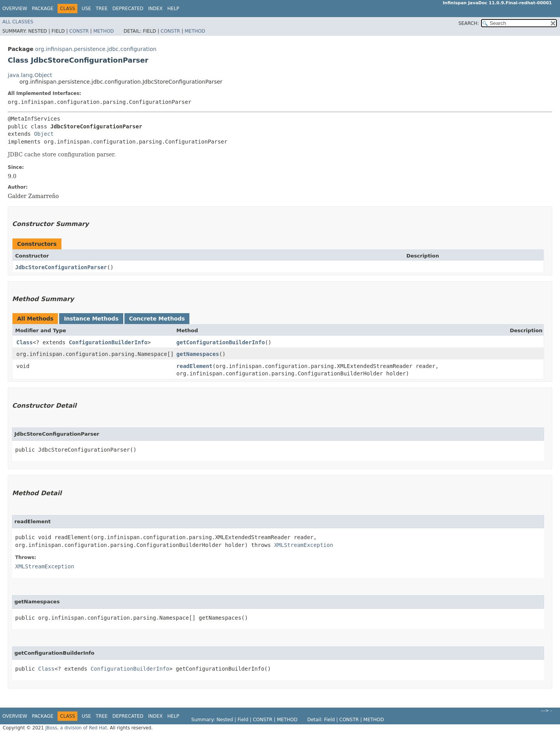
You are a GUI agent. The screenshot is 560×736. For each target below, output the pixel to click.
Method (104, 31)
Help (173, 9)
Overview (15, 9)
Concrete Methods (157, 319)
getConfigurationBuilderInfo (221, 342)
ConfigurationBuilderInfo (108, 342)
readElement (195, 366)
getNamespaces (198, 354)
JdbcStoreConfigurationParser (61, 267)
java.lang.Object (30, 75)
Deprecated (128, 9)
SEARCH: (469, 23)
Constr (79, 31)
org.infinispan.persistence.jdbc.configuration (96, 49)
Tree (102, 9)
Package (43, 9)
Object (44, 134)
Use (86, 9)
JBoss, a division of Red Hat (76, 728)
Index (156, 9)
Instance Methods (91, 319)
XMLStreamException (304, 545)
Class (24, 342)
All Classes (18, 22)
